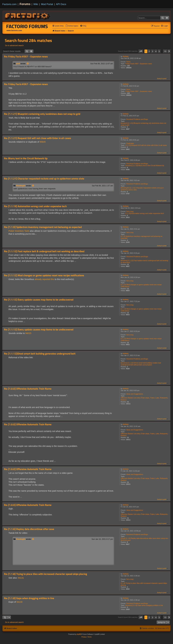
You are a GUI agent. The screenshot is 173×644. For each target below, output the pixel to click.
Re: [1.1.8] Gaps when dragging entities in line (29, 598)
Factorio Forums (27, 26)
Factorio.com (9, 4)
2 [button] (149, 51)
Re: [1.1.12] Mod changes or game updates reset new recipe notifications (44, 275)
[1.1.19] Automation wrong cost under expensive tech (145, 213)
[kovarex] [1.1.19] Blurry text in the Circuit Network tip (145, 165)
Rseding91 (21, 186)
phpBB (79, 634)
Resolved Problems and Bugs (137, 119)
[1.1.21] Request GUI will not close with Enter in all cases (146, 145)
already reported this (44, 279)
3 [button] (153, 51)
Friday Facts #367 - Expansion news (139, 64)
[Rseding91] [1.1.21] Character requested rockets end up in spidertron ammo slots (142, 189)
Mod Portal (47, 4)
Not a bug (130, 211)
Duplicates (130, 143)
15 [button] (165, 51)
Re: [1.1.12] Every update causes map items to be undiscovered (39, 300)
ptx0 (18, 64)
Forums (25, 4)
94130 (19, 602)
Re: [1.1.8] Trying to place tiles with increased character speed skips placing (46, 574)
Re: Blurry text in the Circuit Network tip (26, 158)
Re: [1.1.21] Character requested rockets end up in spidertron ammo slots (44, 179)
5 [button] (159, 51)
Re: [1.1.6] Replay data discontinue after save (29, 529)
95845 (43, 142)
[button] (141, 51)
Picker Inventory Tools (19, 231)
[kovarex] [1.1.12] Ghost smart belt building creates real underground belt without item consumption (141, 364)
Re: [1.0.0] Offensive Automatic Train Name (28, 389)
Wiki (36, 4)
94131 (21, 578)
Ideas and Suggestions (135, 394)
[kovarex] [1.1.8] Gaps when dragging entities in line (144, 605)
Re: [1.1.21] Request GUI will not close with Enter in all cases (37, 138)
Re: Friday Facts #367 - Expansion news (26, 57)
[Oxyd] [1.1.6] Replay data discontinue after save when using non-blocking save (145, 539)
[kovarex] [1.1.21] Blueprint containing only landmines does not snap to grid (143, 124)
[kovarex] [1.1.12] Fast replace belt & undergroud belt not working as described (144, 261)
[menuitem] (72, 26)
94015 (28, 333)
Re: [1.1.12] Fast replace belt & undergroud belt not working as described (44, 251)
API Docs (61, 4)
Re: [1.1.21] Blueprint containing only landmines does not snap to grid (42, 114)
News (128, 62)
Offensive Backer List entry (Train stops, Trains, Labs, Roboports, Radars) (144, 399)
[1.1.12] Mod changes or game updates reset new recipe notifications (141, 286)
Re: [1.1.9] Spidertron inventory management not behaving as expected (43, 227)
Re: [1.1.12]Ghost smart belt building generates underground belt (40, 354)
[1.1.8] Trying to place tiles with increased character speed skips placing (144, 584)
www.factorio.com (14, 30)
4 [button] (156, 51)
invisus (126, 56)
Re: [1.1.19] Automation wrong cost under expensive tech (35, 206)
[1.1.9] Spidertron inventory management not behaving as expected (141, 237)
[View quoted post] (28, 64)
